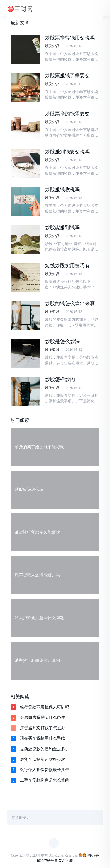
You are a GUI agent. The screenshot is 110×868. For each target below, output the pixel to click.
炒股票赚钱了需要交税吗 (70, 76)
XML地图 (66, 861)
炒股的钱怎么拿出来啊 (70, 304)
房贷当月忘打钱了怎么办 (43, 728)
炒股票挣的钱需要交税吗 (70, 114)
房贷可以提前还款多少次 (43, 759)
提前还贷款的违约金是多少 (45, 749)
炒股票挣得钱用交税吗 (70, 38)
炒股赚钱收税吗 (62, 190)
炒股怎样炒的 (60, 379)
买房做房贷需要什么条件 (43, 717)
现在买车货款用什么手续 (43, 738)
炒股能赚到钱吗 (62, 228)
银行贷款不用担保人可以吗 (45, 707)
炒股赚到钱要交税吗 (67, 152)
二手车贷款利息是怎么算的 (45, 780)
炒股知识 (52, 46)
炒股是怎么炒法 (62, 341)
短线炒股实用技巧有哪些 (70, 266)
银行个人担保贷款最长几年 (45, 770)
